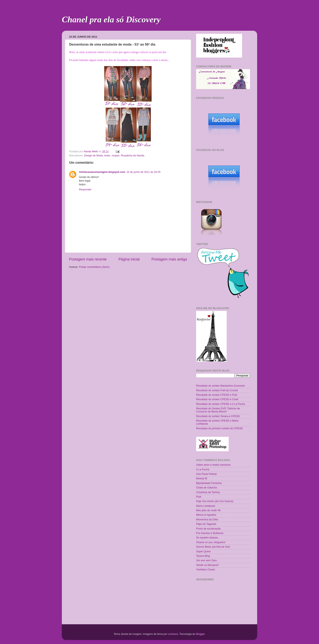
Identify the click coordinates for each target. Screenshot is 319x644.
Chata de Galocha (206, 488)
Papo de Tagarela (206, 524)
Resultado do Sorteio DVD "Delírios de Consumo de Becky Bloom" (218, 410)
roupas (116, 156)
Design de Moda (94, 156)
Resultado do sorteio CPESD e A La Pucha (221, 404)
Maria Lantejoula (206, 506)
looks (107, 156)
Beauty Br (202, 478)
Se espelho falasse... (208, 538)
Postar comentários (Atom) (94, 267)
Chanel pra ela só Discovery (111, 20)
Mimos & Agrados (206, 515)
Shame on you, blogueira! (211, 542)
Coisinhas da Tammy (208, 492)
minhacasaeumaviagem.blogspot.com (102, 172)
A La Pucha (203, 470)
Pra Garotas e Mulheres (210, 533)
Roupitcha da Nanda (133, 156)
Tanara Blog (203, 556)
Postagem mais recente (88, 259)
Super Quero (203, 551)
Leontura (173, 634)
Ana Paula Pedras (206, 474)
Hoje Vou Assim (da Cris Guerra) (215, 501)
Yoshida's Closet (205, 570)
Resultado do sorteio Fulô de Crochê (217, 390)
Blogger (200, 634)
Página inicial (129, 259)
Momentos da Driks (207, 520)
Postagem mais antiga (169, 259)
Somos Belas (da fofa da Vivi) (213, 547)
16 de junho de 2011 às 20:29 (143, 172)
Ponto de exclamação (208, 529)
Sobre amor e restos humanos (213, 465)
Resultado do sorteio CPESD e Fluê (217, 395)
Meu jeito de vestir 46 (208, 510)
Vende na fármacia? (208, 565)
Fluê (199, 497)
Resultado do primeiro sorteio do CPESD (219, 428)
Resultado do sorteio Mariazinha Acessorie (220, 386)
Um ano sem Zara (206, 560)
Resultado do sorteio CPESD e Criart (217, 399)
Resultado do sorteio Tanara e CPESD (218, 416)
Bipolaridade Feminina (209, 483)
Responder (85, 190)
